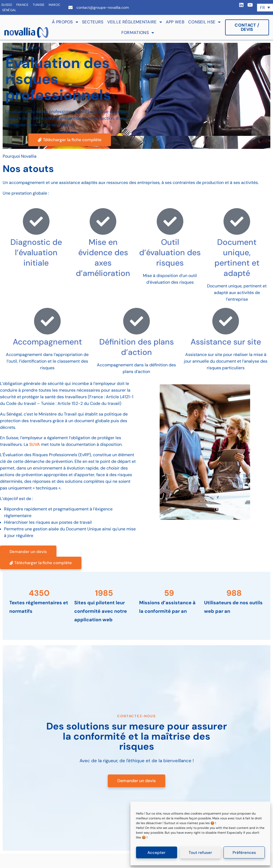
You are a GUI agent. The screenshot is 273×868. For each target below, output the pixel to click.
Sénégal (9, 10)
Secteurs (93, 22)
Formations (138, 33)
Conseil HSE (204, 22)
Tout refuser (200, 853)
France (22, 5)
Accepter (156, 853)
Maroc (55, 5)
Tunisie (39, 5)
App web (175, 22)
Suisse (7, 5)
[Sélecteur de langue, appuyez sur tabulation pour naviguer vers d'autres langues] (265, 8)
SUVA (35, 444)
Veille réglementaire (135, 22)
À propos (65, 22)
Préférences (244, 853)
